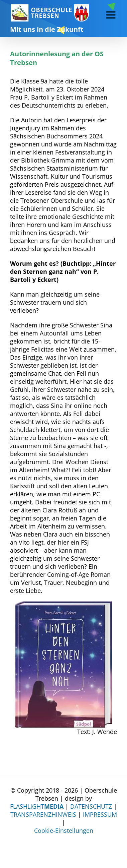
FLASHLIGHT (37, 806)
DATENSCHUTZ (91, 806)
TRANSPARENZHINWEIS (43, 814)
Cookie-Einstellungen (64, 830)
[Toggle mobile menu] (112, 15)
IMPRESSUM (100, 814)
